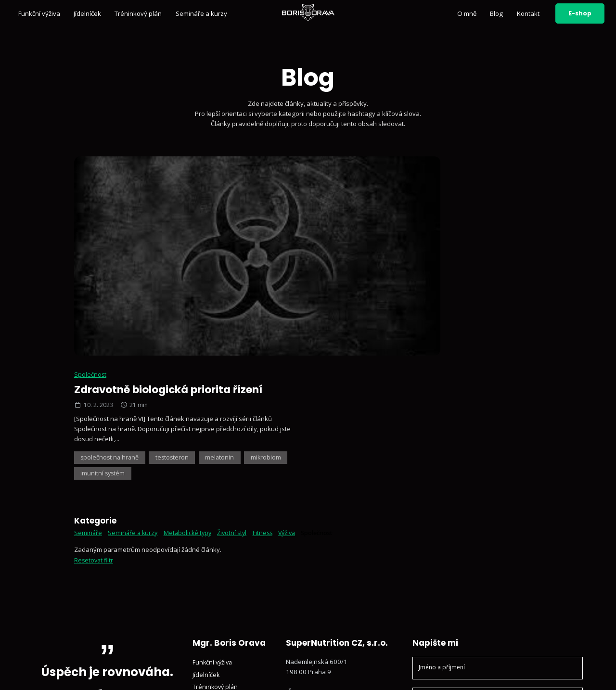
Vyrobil (562, 673)
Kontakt (528, 13)
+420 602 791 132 (320, 549)
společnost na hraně (359, 254)
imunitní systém (400, 270)
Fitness (269, 330)
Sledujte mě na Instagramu (332, 581)
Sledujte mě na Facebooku (331, 607)
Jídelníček (87, 13)
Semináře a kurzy (201, 13)
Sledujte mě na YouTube (328, 594)
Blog (496, 13)
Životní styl (237, 330)
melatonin (472, 254)
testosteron (423, 254)
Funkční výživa (39, 13)
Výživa (295, 330)
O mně (467, 13)
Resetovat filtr (95, 358)
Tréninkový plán (138, 13)
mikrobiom (344, 270)
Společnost (338, 170)
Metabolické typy (191, 330)
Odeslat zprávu (498, 610)
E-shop (580, 13)
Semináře (88, 330)
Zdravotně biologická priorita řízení (421, 186)
